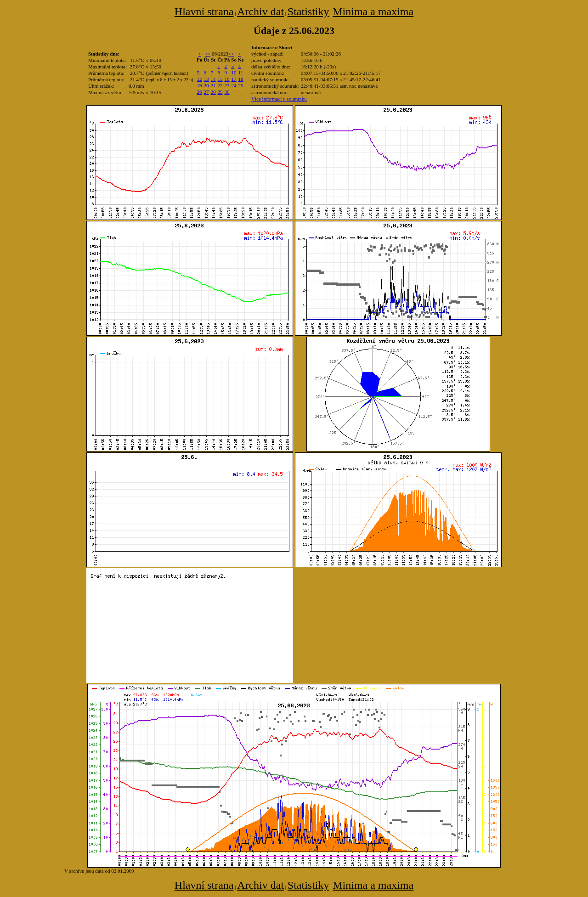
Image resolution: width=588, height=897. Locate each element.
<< (208, 54)
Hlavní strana (204, 11)
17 (234, 79)
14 (213, 79)
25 (241, 85)
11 (241, 73)
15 (220, 79)
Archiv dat (260, 11)
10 (234, 73)
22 (220, 85)
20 (206, 85)
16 (227, 79)
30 (227, 92)
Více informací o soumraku (279, 99)
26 (200, 92)
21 (213, 85)
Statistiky (308, 11)
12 (200, 79)
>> (231, 54)
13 (206, 79)
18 (241, 79)
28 (213, 92)
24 (234, 85)
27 (206, 92)
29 (220, 92)
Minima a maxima (373, 11)
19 (200, 85)
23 (227, 85)
